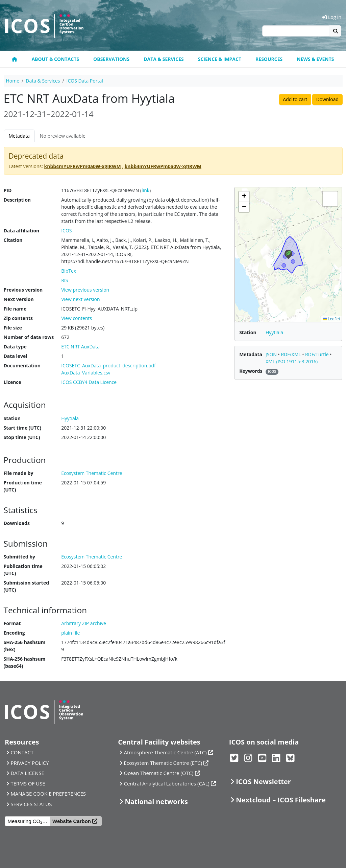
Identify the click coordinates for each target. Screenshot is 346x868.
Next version (19, 299)
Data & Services (164, 59)
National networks (156, 802)
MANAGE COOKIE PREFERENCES (48, 794)
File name (15, 309)
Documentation (22, 366)
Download (327, 99)
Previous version (23, 290)
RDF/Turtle (317, 354)
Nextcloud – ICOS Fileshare (281, 800)
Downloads (17, 523)
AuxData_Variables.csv (86, 373)
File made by (19, 473)
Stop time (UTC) (22, 437)
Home (13, 81)
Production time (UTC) (23, 486)
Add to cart (295, 99)
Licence (13, 382)
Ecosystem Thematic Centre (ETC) (163, 763)
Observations (111, 59)
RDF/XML (291, 354)
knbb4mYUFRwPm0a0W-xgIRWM (83, 166)
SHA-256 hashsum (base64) (25, 662)
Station (12, 418)
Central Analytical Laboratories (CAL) (167, 783)
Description (17, 200)
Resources (269, 59)
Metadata (19, 136)
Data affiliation (22, 231)
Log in (332, 17)
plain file (70, 633)
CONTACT (22, 752)
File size (13, 328)
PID (8, 190)
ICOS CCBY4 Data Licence (89, 382)
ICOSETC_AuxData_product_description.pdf (108, 366)
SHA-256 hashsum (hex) (25, 646)
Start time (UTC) (22, 428)
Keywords (251, 371)
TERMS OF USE (28, 783)
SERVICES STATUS (31, 804)
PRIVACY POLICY (30, 763)
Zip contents (18, 318)
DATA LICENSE (27, 773)
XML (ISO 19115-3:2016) (292, 361)
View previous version (85, 290)
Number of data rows (29, 337)
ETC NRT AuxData (80, 347)
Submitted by (20, 557)
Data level (16, 356)
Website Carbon (72, 821)
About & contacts (55, 59)
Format (12, 623)
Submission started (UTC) (27, 586)
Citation (13, 240)
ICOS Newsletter (263, 782)
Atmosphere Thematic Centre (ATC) (165, 752)
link (145, 190)
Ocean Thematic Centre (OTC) (159, 773)
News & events (315, 59)
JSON (272, 354)
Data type (15, 347)
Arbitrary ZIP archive (84, 623)
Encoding (14, 633)
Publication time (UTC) (23, 570)
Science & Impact (220, 59)
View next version (80, 299)
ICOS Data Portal (85, 81)
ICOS (66, 231)
